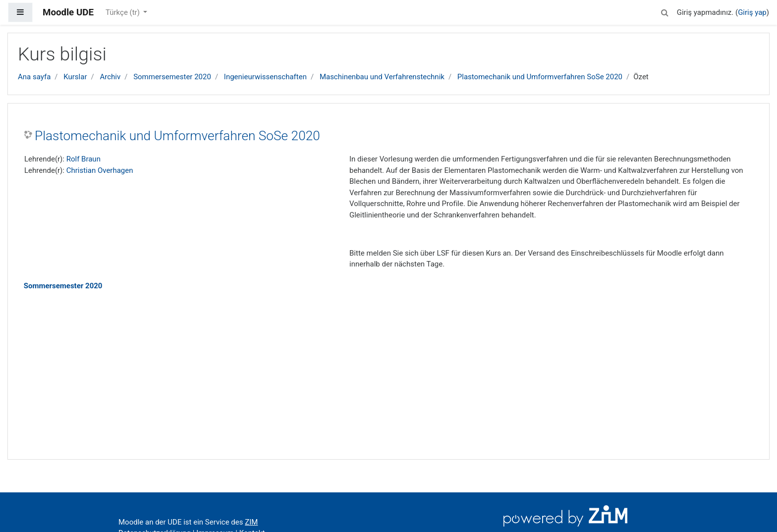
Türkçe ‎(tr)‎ (124, 12)
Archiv (110, 77)
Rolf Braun (83, 159)
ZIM (251, 522)
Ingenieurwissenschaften (265, 77)
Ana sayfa (34, 77)
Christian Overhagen (100, 170)
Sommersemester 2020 (172, 77)
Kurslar (75, 77)
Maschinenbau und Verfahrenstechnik (382, 77)
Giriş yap (752, 12)
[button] (665, 11)
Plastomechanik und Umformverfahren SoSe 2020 (540, 77)
